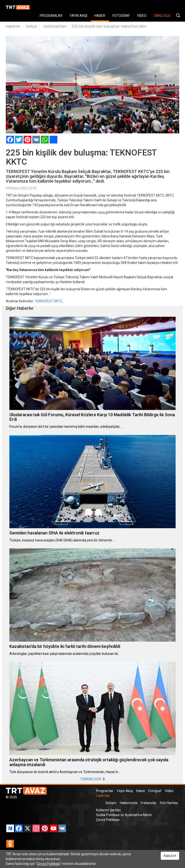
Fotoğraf (155, 791)
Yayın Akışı (125, 791)
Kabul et (170, 856)
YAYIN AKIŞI (78, 16)
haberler (13, 26)
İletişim (111, 803)
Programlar (105, 791)
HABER (100, 16)
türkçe (31, 26)
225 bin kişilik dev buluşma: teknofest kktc (109, 26)
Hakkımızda (129, 803)
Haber (141, 791)
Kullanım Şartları (108, 810)
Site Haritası (169, 803)
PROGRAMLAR (51, 16)
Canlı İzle (103, 796)
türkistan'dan (54, 26)
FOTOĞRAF (121, 16)
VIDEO (142, 16)
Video (169, 791)
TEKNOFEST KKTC (48, 301)
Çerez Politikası (108, 820)
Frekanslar (149, 803)
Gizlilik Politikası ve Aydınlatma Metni (124, 815)
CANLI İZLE (162, 16)
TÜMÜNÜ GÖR (93, 779)
